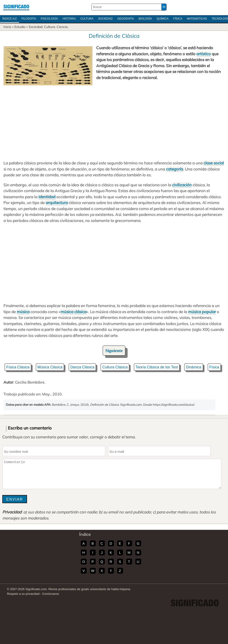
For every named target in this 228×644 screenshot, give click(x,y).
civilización (182, 185)
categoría (175, 169)
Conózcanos (51, 594)
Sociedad (105, 19)
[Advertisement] (114, 120)
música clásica (73, 312)
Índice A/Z (10, 19)
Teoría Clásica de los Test (157, 367)
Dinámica (194, 367)
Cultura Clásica (115, 367)
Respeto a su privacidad (23, 594)
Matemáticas (197, 19)
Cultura (87, 19)
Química (162, 19)
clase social (214, 163)
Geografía (126, 19)
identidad (47, 197)
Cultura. (50, 27)
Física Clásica (18, 367)
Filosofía (29, 19)
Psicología (49, 19)
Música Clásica (50, 367)
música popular (202, 312)
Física (178, 19)
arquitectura (57, 203)
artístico (204, 54)
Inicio (7, 27)
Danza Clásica (82, 367)
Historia (69, 19)
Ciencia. (62, 27)
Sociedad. (36, 27)
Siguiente (114, 351)
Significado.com (16, 7)
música (23, 312)
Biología (145, 19)
